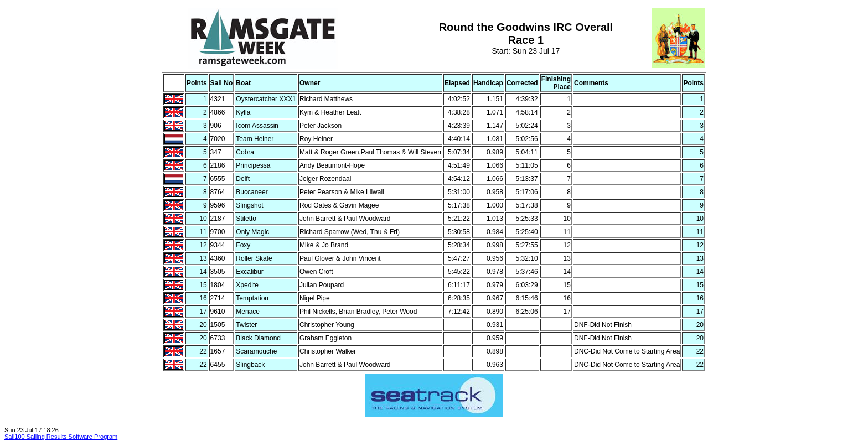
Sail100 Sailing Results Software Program (61, 437)
